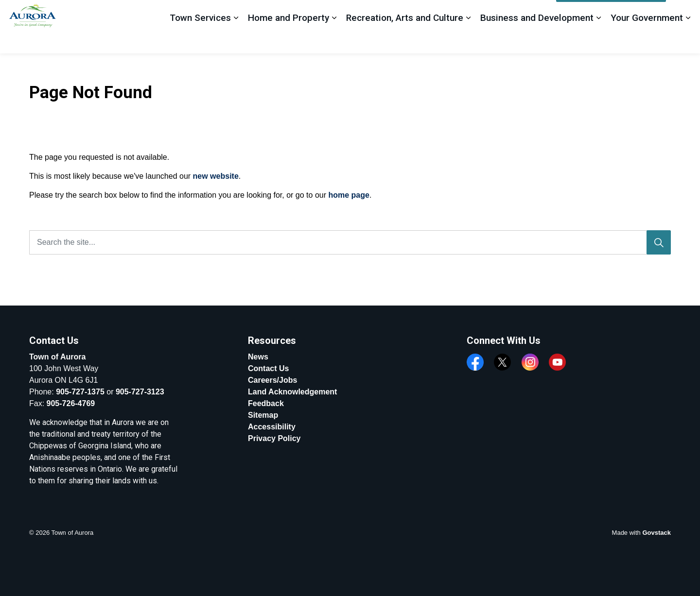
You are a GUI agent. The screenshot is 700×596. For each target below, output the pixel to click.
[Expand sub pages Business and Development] (598, 40)
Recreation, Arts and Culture (405, 40)
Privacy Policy (274, 438)
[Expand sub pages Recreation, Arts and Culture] (468, 40)
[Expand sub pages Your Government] (688, 40)
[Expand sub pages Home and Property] (334, 40)
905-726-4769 (71, 403)
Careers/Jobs (272, 380)
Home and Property (289, 40)
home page (349, 195)
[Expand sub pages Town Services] (236, 40)
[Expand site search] (683, 13)
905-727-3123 (140, 392)
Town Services (200, 40)
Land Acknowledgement (292, 392)
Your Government (647, 40)
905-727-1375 (80, 392)
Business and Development (537, 40)
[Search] (659, 242)
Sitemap (263, 415)
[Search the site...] (350, 242)
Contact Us (268, 368)
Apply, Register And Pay (611, 14)
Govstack (656, 533)
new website (216, 176)
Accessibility (272, 427)
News (258, 357)
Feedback (533, 13)
